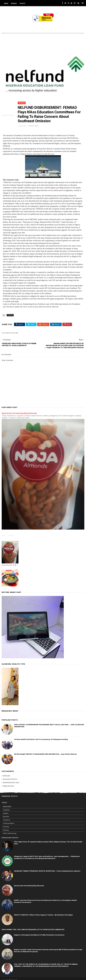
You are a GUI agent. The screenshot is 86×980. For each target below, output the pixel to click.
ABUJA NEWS (7, 804)
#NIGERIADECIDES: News (11, 780)
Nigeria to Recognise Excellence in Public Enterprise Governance (39, 932)
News (6, 3)
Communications (9, 820)
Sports (22, 3)
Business (6, 814)
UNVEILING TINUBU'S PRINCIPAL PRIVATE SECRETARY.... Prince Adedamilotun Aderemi (47, 868)
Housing (6, 827)
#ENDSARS (7, 773)
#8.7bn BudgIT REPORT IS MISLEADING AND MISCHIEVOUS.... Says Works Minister (45, 751)
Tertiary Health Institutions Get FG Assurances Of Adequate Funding (41, 736)
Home (4, 533)
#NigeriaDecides (9, 783)
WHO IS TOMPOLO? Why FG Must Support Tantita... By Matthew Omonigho (43, 912)
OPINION (22, 102)
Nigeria (14, 3)
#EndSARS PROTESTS (10, 776)
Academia (6, 807)
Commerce (7, 817)
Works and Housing (10, 830)
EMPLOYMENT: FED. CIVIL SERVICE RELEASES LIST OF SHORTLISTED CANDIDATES (33, 927)
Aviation (6, 810)
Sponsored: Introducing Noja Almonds (19, 410)
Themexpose (13, 977)
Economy (6, 824)
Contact (11, 533)
